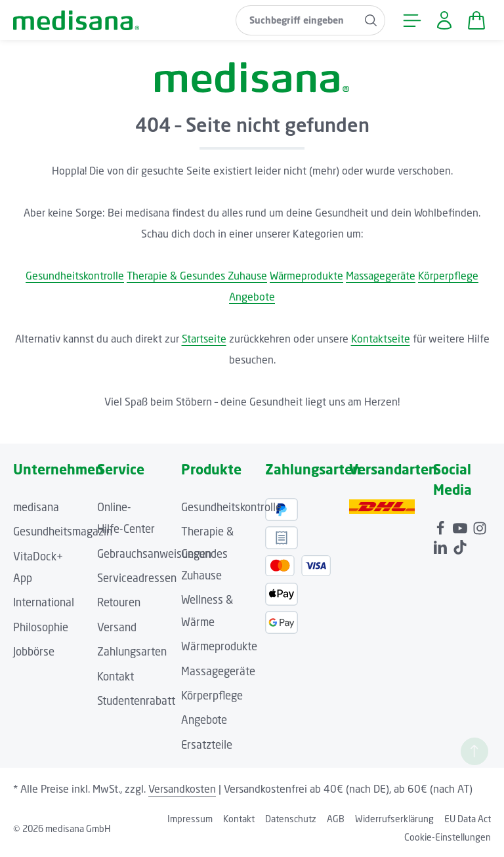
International (44, 602)
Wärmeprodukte (306, 276)
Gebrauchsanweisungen (154, 554)
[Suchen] (371, 20)
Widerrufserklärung (394, 819)
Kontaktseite (381, 339)
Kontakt (115, 677)
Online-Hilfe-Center (126, 518)
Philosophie (41, 627)
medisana (36, 507)
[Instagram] (480, 526)
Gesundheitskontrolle (75, 276)
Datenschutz (291, 819)
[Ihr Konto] (444, 20)
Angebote (252, 297)
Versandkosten (182, 789)
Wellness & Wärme (207, 611)
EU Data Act (468, 819)
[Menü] (412, 20)
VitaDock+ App (38, 567)
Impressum (190, 819)
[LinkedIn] (442, 545)
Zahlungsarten (132, 652)
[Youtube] (461, 526)
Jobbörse (34, 652)
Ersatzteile (207, 745)
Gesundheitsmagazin (63, 532)
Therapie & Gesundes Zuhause (197, 276)
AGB (336, 819)
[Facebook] (442, 526)
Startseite (204, 339)
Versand (117, 627)
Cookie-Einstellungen (448, 837)
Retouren (119, 602)
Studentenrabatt (136, 701)
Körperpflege (448, 276)
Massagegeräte (381, 276)
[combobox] (297, 20)
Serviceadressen (137, 578)
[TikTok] (460, 545)
